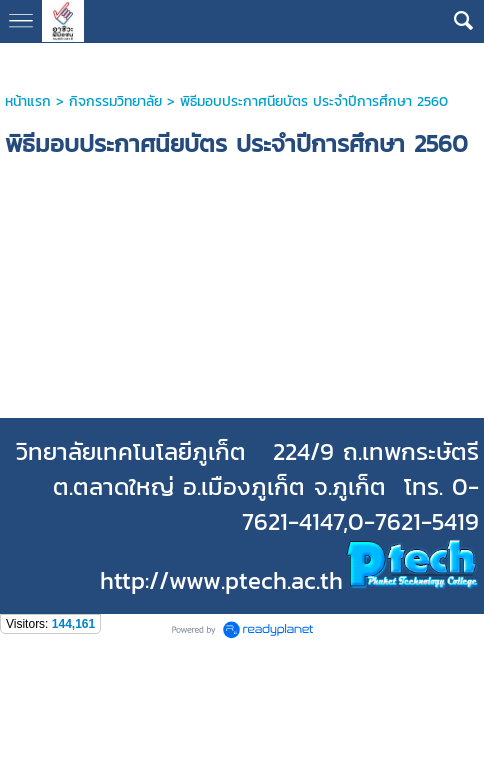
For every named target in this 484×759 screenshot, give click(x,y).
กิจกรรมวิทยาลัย (115, 101)
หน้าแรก (28, 101)
